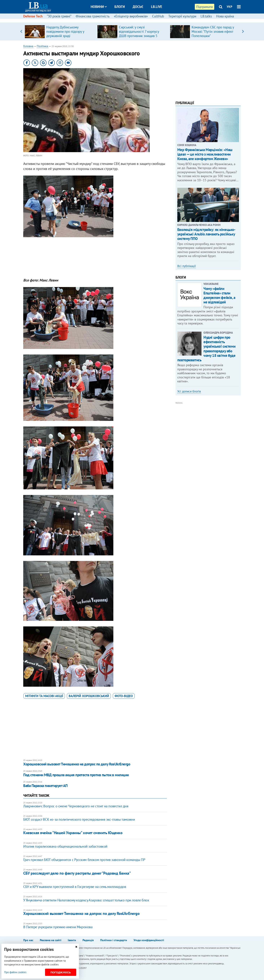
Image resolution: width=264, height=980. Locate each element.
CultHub (158, 16)
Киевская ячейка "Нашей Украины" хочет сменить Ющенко (73, 833)
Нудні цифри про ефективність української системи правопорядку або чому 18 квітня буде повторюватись (206, 349)
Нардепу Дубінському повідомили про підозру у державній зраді (65, 31)
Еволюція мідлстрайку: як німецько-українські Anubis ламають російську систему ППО (206, 234)
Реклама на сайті (51, 940)
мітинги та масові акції (44, 696)
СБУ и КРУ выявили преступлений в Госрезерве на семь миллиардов (75, 887)
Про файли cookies (15, 972)
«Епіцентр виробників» (131, 16)
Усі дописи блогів (189, 391)
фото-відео (124, 696)
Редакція (88, 940)
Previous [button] (21, 31)
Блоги (120, 7)
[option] (60, 31)
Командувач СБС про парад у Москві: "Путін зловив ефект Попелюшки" (213, 31)
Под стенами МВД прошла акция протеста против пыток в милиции (76, 775)
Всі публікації (187, 266)
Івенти (72, 940)
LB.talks (206, 16)
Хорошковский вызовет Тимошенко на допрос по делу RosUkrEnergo (77, 764)
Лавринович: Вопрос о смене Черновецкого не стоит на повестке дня (76, 806)
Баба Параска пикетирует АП (45, 786)
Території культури (182, 16)
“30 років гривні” (59, 16)
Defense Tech (33, 16)
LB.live (157, 7)
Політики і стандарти (114, 940)
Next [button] (243, 31)
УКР (229, 7)
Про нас (28, 940)
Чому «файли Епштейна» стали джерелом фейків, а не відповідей (219, 295)
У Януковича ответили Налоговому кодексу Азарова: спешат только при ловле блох (86, 900)
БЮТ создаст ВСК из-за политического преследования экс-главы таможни (79, 819)
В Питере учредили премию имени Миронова (58, 927)
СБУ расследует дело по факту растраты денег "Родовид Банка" (77, 873)
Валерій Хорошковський (89, 696)
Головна (28, 46)
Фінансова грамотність (93, 16)
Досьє (138, 7)
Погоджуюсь (61, 972)
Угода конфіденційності (149, 940)
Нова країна (225, 16)
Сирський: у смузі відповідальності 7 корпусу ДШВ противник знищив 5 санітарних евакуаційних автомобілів (139, 36)
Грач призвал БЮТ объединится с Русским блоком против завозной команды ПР (84, 860)
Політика (42, 46)
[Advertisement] (95, 259)
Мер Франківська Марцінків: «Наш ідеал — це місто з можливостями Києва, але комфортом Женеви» (205, 154)
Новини (99, 7)
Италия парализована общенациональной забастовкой (65, 846)
